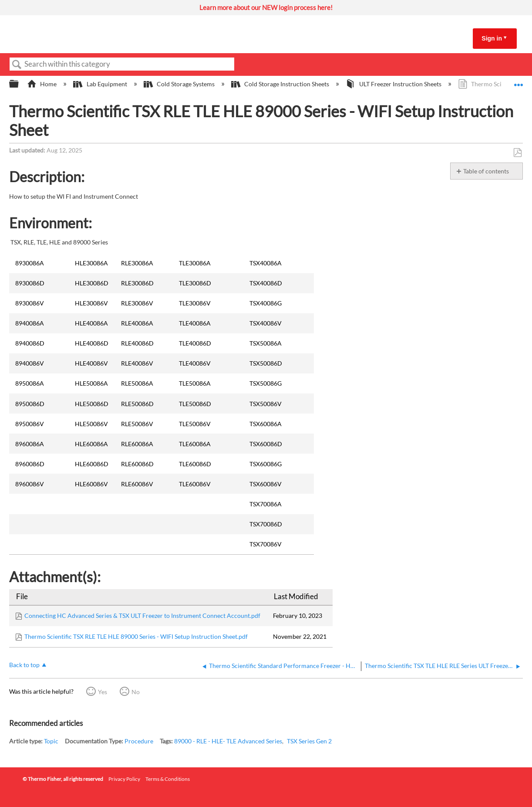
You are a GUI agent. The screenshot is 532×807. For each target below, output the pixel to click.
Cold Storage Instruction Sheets (281, 84)
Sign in (492, 38)
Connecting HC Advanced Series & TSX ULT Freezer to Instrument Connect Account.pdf (142, 615)
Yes (103, 692)
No (136, 692)
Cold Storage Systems (180, 84)
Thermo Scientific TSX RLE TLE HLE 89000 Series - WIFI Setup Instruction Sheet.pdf (136, 636)
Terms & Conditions (168, 779)
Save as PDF (517, 153)
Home (42, 84)
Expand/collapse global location (519, 81)
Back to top (24, 665)
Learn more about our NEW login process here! (266, 7)
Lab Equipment (101, 84)
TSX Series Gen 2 (309, 741)
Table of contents (486, 171)
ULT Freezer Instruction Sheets (394, 84)
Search (17, 65)
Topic (51, 741)
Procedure (139, 741)
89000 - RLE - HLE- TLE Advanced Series (228, 741)
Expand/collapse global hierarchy (20, 84)
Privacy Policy (124, 779)
